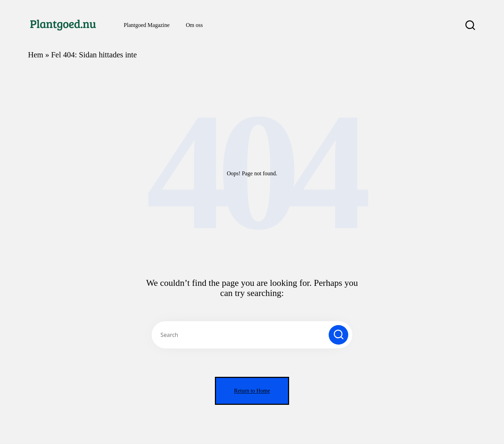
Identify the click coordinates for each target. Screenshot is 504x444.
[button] (338, 335)
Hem (36, 55)
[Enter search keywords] (252, 335)
